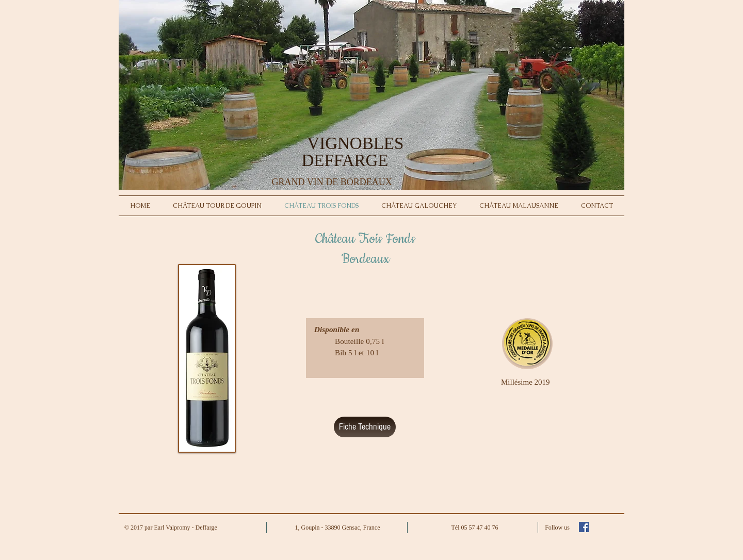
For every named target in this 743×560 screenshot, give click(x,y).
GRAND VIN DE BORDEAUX (331, 182)
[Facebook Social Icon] (584, 527)
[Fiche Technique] (365, 427)
